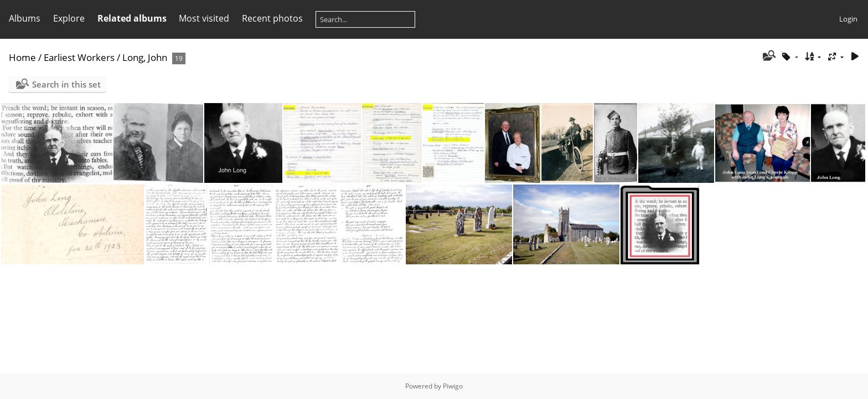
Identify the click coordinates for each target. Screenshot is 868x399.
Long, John (145, 57)
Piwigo (453, 386)
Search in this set (66, 84)
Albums (25, 18)
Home (22, 57)
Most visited (204, 18)
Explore (69, 18)
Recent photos (272, 18)
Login (848, 19)
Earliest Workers (79, 57)
